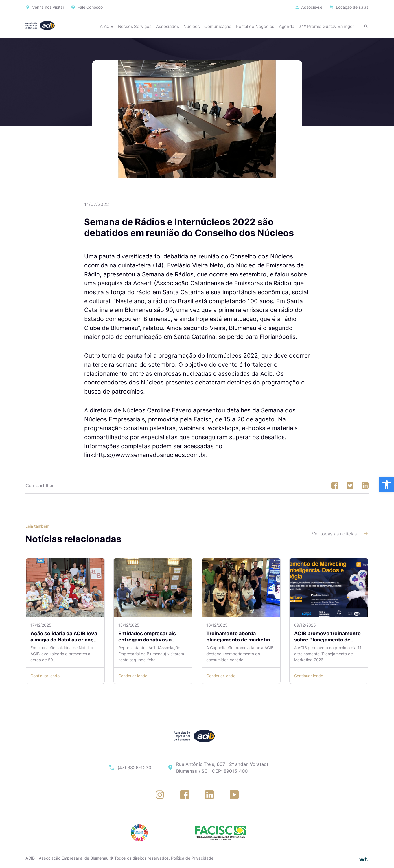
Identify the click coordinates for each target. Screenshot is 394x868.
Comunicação (218, 26)
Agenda (286, 26)
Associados (168, 26)
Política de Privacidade (192, 858)
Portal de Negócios (255, 26)
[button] (387, 485)
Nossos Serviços (135, 26)
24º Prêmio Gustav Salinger (326, 26)
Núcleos (192, 26)
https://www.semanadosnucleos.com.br (151, 455)
